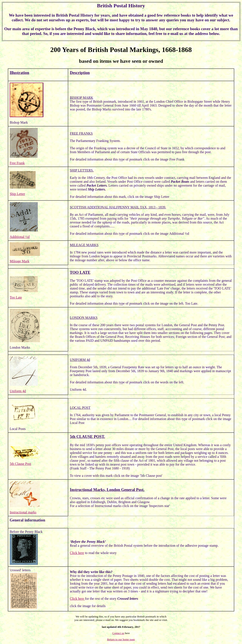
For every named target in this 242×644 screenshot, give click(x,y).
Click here (77, 553)
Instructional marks (23, 512)
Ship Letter (17, 194)
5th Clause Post (21, 464)
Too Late (16, 297)
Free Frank (17, 163)
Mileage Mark (20, 261)
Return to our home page (121, 639)
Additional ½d (20, 237)
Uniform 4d (18, 391)
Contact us (118, 633)
